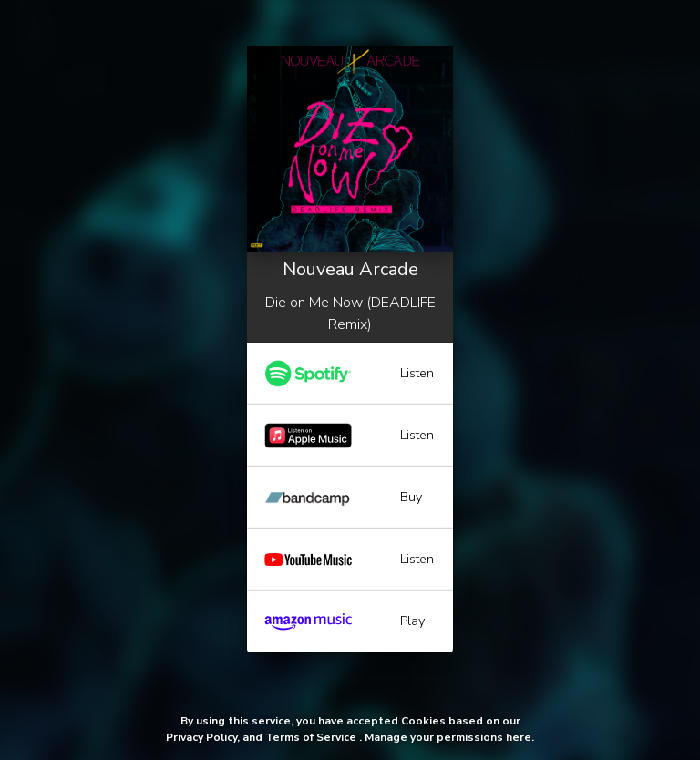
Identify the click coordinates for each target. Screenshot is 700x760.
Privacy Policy (201, 737)
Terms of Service (311, 737)
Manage (386, 737)
